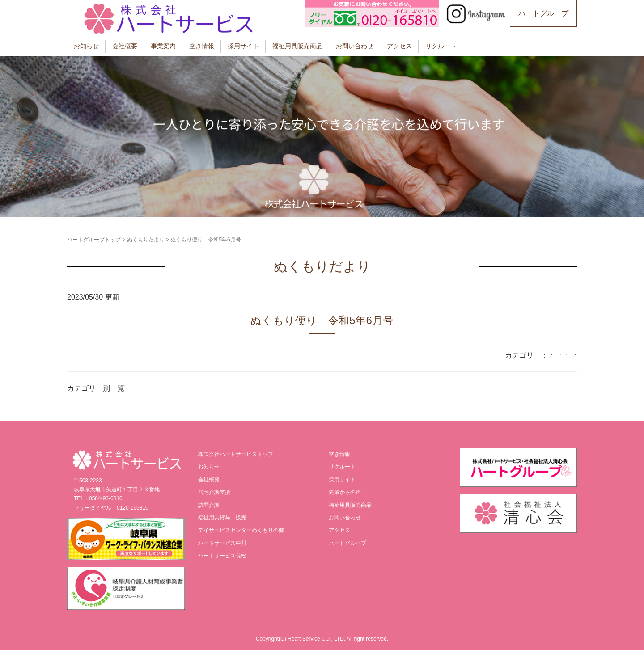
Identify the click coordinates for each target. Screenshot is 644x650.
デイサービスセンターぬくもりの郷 (241, 530)
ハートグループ (543, 13)
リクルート (441, 46)
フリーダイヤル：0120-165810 (111, 508)
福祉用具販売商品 (297, 46)
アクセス (399, 46)
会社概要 (125, 46)
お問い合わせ (355, 46)
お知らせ (86, 46)
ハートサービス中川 (222, 543)
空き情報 (202, 46)
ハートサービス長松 (222, 556)
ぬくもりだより (146, 240)
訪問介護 (209, 505)
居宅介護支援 (214, 492)
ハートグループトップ (94, 240)
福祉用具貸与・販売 (222, 518)
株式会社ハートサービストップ (236, 454)
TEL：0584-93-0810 (98, 498)
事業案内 (163, 46)
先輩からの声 (345, 492)
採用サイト (243, 46)
